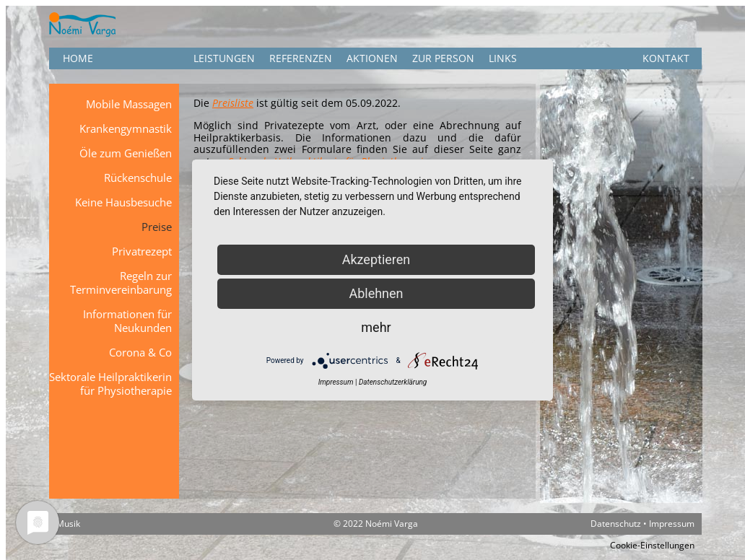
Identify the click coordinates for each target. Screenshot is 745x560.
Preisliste (233, 103)
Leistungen (224, 58)
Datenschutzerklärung (393, 382)
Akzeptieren (376, 259)
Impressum (672, 524)
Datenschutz (616, 524)
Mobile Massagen (129, 104)
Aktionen (372, 58)
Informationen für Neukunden (127, 321)
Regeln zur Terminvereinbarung (121, 283)
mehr (376, 327)
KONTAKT (666, 58)
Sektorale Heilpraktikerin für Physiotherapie (110, 384)
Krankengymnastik (126, 128)
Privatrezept (142, 251)
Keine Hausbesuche (123, 202)
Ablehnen (376, 293)
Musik (68, 524)
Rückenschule (138, 178)
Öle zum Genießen (126, 153)
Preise (157, 227)
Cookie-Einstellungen (652, 545)
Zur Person (443, 58)
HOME (78, 58)
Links (503, 58)
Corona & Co (140, 352)
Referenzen (301, 58)
